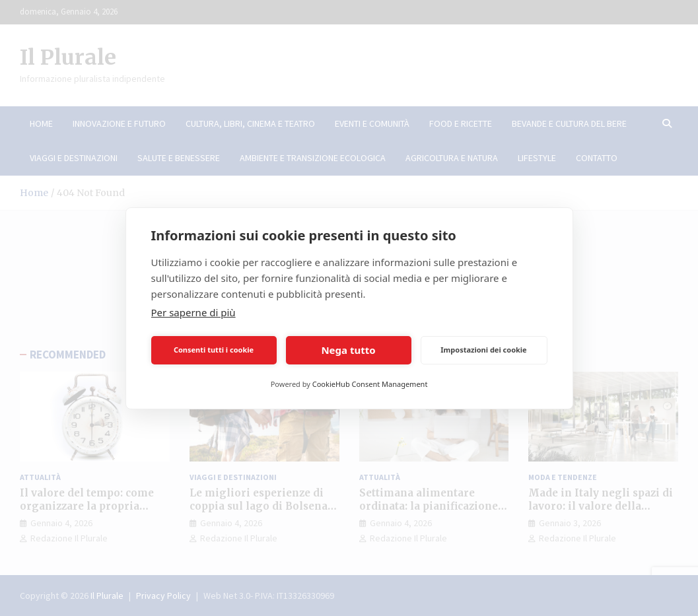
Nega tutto (348, 350)
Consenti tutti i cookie (214, 350)
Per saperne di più (193, 312)
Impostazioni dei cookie (483, 350)
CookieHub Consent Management (370, 384)
